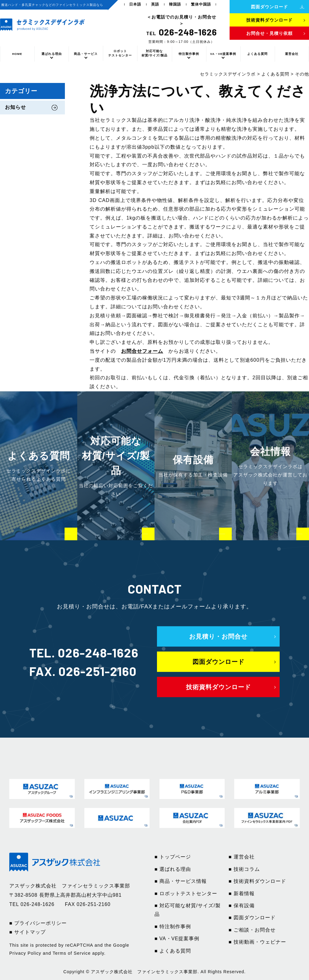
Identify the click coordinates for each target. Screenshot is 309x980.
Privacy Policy (25, 953)
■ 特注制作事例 (173, 926)
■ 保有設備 (242, 906)
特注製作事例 (189, 54)
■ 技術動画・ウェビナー (257, 942)
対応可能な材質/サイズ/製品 (154, 53)
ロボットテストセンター (120, 53)
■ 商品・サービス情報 (181, 881)
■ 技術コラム (244, 869)
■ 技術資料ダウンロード (257, 881)
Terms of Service (72, 953)
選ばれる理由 (52, 54)
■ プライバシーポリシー (38, 923)
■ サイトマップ (28, 932)
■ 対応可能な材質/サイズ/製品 (188, 910)
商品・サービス (86, 54)
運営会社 (292, 54)
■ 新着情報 (242, 894)
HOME (17, 54)
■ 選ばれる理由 (173, 869)
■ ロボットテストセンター (186, 894)
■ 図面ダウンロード (252, 918)
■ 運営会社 (242, 857)
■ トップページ (173, 857)
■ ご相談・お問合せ (252, 930)
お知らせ (15, 107)
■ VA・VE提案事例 (177, 939)
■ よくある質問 (173, 951)
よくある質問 (257, 54)
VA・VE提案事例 (223, 54)
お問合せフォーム (142, 351)
